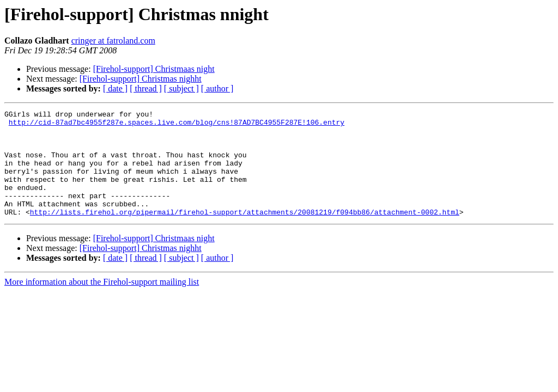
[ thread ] (146, 88)
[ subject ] (181, 88)
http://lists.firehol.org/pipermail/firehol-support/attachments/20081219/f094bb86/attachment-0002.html (245, 233)
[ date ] (115, 88)
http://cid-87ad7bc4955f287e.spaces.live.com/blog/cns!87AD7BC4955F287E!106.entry (177, 125)
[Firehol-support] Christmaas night (154, 69)
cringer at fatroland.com (113, 41)
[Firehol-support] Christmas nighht (141, 79)
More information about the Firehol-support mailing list (102, 303)
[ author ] (217, 88)
